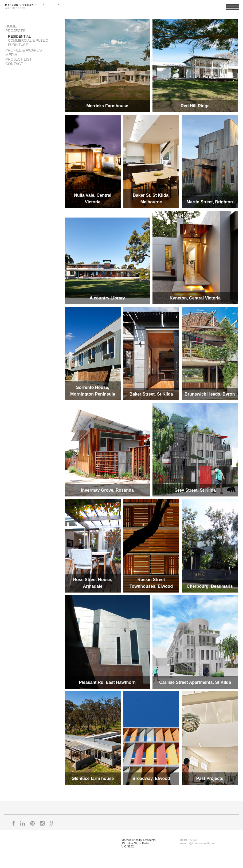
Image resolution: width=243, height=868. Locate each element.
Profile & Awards (24, 50)
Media (11, 55)
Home (11, 26)
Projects (15, 31)
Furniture (18, 45)
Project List (19, 59)
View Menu (232, 9)
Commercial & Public (28, 40)
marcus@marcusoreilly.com (198, 843)
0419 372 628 (189, 840)
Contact (14, 64)
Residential (19, 36)
